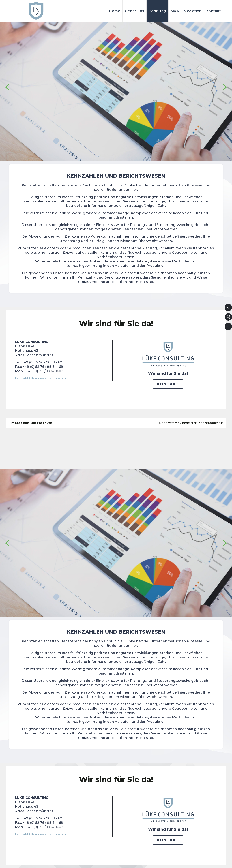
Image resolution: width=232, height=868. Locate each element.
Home (115, 11)
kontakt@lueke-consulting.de (41, 378)
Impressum (20, 423)
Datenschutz (41, 423)
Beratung (157, 11)
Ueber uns (134, 11)
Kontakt (214, 11)
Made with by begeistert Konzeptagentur (191, 423)
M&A (175, 11)
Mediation (193, 11)
